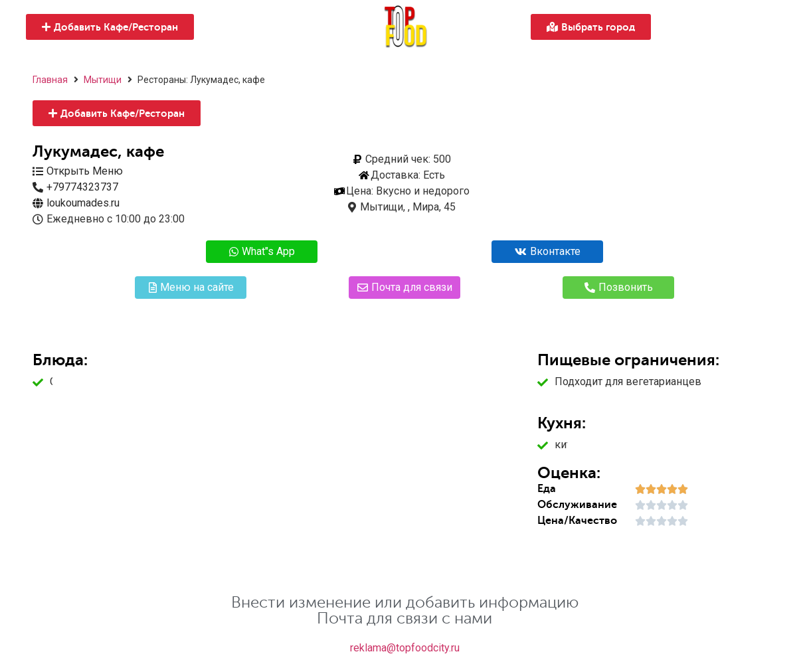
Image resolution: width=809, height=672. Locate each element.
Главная (50, 80)
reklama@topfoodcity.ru (405, 648)
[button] (110, 27)
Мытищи (103, 80)
